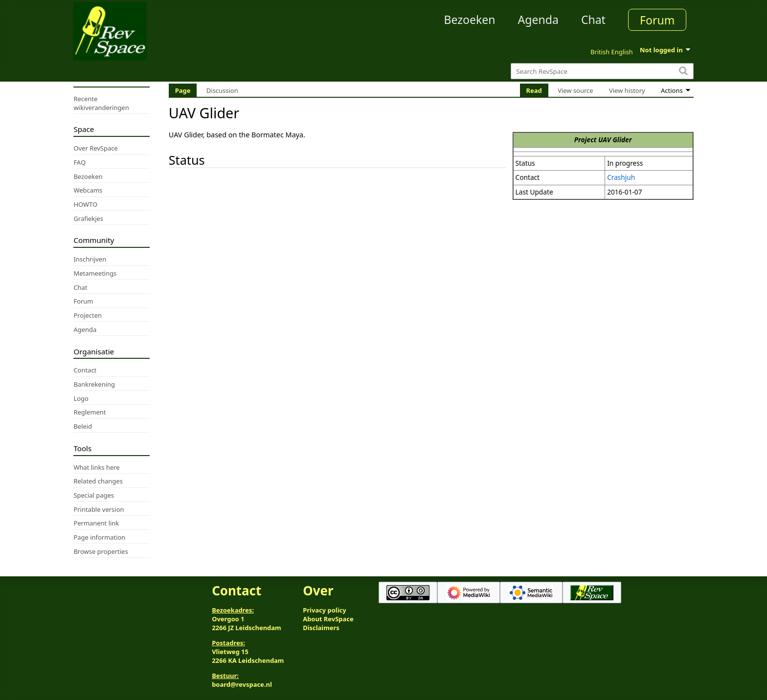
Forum (657, 20)
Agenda (538, 20)
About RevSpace (328, 619)
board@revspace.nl (242, 684)
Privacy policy (324, 610)
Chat (593, 20)
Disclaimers (321, 628)
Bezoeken (470, 20)
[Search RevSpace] (602, 71)
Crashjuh (621, 177)
